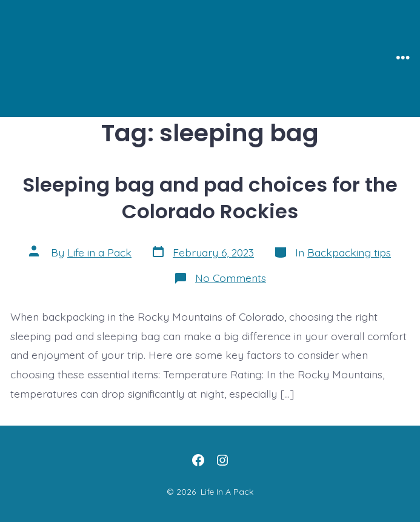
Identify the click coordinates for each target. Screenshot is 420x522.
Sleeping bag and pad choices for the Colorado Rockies (210, 198)
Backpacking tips (349, 252)
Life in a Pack (99, 252)
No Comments (231, 278)
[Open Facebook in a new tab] (198, 460)
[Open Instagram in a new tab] (222, 460)
